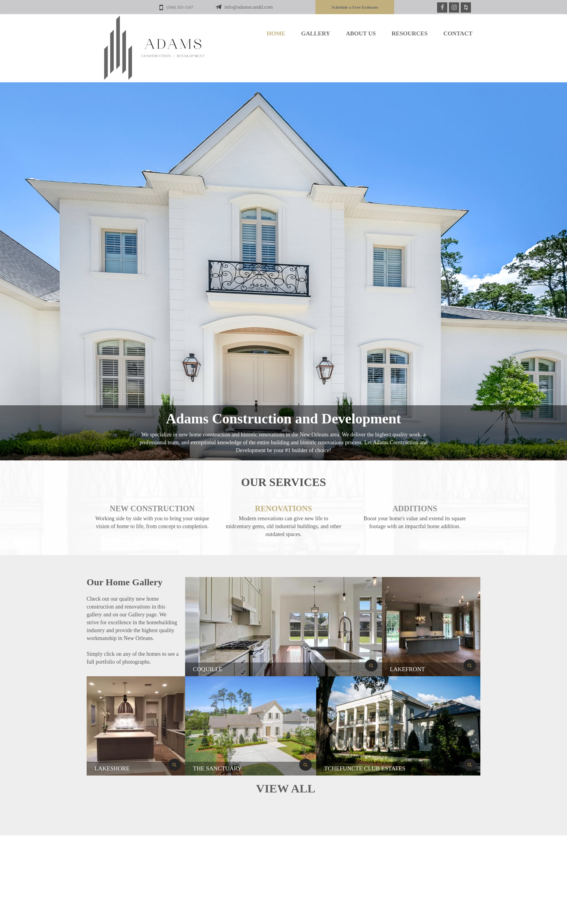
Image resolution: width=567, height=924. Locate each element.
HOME (276, 33)
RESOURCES (409, 33)
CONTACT (458, 33)
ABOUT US (361, 33)
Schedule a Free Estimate (355, 7)
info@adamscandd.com (249, 7)
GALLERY (316, 33)
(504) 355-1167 (176, 7)
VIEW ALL (285, 788)
